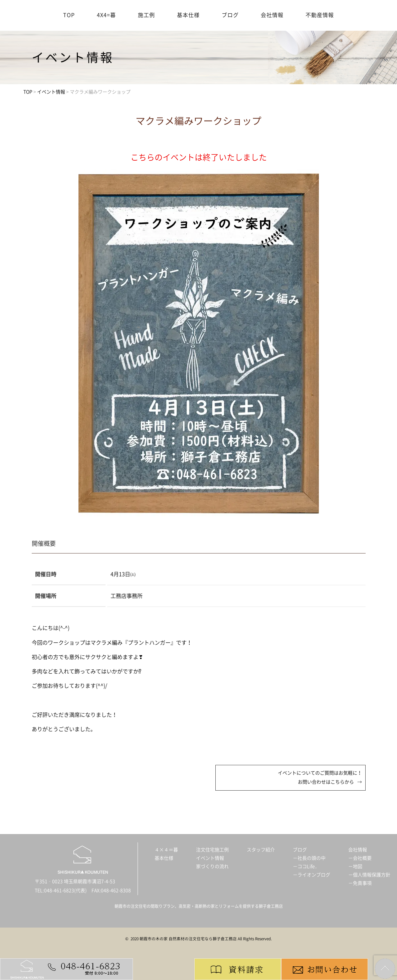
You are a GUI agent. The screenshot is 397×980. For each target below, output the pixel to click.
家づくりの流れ (212, 866)
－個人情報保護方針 (369, 875)
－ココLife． (306, 866)
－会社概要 (360, 858)
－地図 (355, 866)
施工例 (146, 15)
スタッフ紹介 (261, 850)
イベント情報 (210, 858)
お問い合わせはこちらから (326, 782)
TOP (69, 15)
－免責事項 (360, 883)
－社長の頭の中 (309, 858)
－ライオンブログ (312, 875)
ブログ (230, 15)
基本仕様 (188, 15)
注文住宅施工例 (212, 850)
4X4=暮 (106, 15)
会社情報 (272, 15)
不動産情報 (320, 15)
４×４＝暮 (166, 850)
